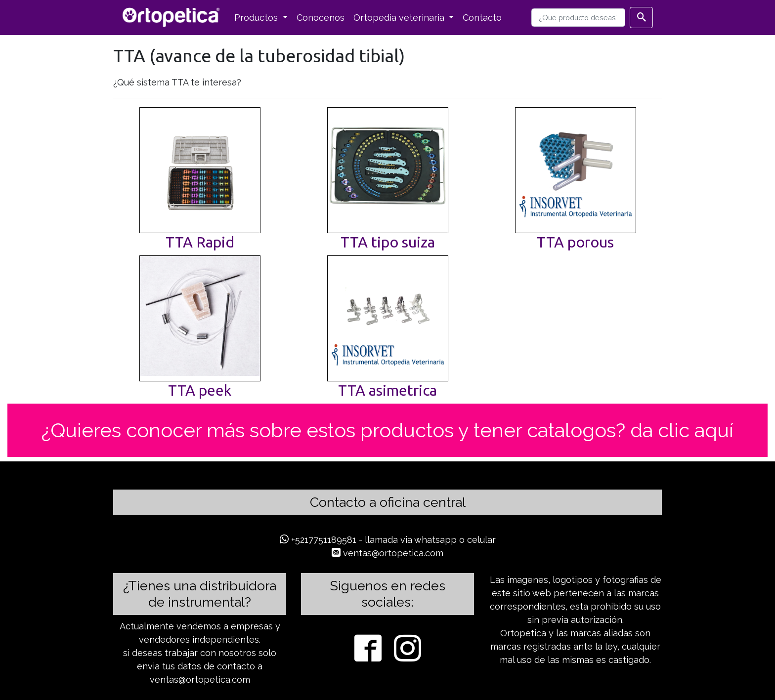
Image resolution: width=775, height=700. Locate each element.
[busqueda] (578, 18)
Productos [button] (257, 18)
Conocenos (321, 18)
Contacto (482, 18)
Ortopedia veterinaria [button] (400, 18)
